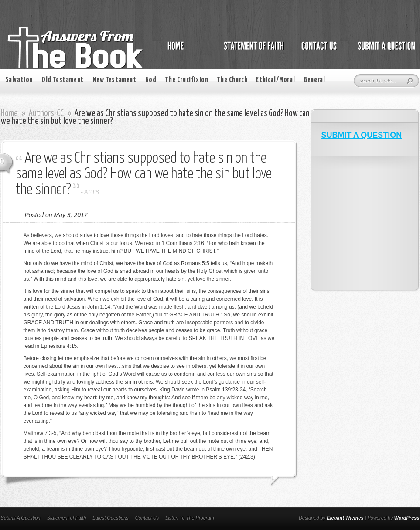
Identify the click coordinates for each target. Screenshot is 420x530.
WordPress (407, 518)
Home (9, 113)
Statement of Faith (66, 518)
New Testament (114, 80)
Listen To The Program (190, 518)
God (151, 80)
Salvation (19, 80)
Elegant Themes (345, 518)
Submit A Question (21, 518)
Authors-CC (46, 113)
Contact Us (147, 518)
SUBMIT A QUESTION (362, 135)
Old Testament (63, 80)
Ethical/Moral (275, 80)
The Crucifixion (186, 80)
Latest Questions (111, 518)
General (314, 80)
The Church (232, 80)
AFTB (91, 192)
